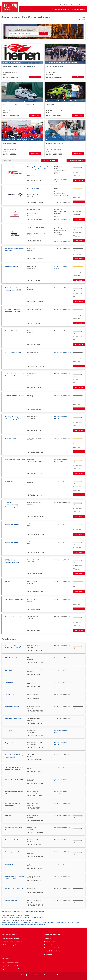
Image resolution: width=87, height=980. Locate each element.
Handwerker (18, 917)
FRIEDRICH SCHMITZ (34, 210)
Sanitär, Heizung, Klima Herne (63, 560)
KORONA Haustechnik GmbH (15, 460)
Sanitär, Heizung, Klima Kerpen (63, 352)
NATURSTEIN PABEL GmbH (14, 779)
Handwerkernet (10, 682)
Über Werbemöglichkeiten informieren (73, 5)
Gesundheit (9, 917)
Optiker (77, 922)
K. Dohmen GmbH (11, 438)
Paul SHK (8, 816)
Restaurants (34, 917)
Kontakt (78, 176)
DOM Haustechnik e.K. (13, 658)
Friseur (26, 922)
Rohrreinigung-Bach (12, 852)
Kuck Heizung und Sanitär (14, 600)
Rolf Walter (9, 864)
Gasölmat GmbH (11, 331)
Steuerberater (35, 925)
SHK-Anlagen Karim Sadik (14, 888)
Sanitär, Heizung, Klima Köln (35, 911)
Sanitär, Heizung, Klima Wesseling (61, 792)
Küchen (68, 922)
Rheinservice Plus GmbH (13, 840)
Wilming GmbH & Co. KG (13, 617)
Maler (73, 922)
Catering (21, 922)
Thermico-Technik (11, 901)
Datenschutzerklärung (59, 975)
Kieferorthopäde (60, 922)
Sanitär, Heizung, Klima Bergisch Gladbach (61, 460)
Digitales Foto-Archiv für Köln (11, 969)
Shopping (41, 917)
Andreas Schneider (12, 266)
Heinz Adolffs (9, 694)
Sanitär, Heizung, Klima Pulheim (61, 731)
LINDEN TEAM (9, 481)
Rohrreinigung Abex (12, 524)
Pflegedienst (6, 925)
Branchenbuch (6, 911)
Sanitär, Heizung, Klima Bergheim (61, 180)
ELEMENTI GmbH (33, 188)
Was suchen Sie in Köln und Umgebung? (22, 30)
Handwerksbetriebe (51, 942)
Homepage (78, 172)
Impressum (31, 975)
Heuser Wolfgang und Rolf (14, 395)
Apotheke (5, 922)
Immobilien (26, 917)
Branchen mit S (19, 911)
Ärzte (3, 917)
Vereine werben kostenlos (10, 963)
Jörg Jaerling (10, 743)
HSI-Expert (9, 731)
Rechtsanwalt (15, 925)
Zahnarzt (43, 925)
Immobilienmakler (48, 922)
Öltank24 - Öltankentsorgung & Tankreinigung (12, 505)
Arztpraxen (48, 939)
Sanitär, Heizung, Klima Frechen (61, 267)
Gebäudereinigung (35, 922)
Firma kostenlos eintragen (10, 939)
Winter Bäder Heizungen (36, 227)
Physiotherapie (25, 925)
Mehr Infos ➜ (35, 77)
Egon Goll (8, 670)
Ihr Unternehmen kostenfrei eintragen (69, 9)
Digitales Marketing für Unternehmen (14, 966)
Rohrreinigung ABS (11, 542)
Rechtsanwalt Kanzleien (52, 948)
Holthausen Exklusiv (12, 706)
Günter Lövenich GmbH (13, 352)
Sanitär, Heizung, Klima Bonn (62, 682)
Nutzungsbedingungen (43, 975)
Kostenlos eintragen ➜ (76, 160)
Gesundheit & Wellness (52, 951)
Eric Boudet (9, 582)
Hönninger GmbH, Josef (13, 719)
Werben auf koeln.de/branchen (12, 942)
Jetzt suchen (44, 33)
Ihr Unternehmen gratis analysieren (13, 945)
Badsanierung (13, 922)
